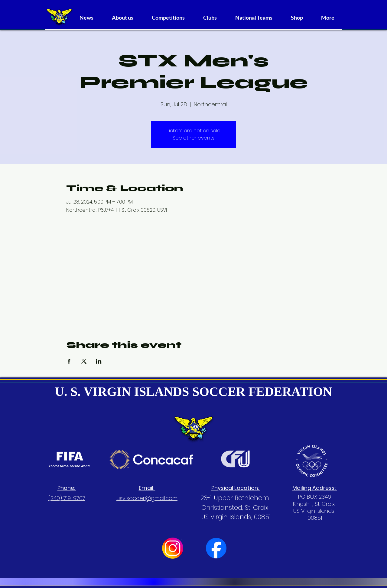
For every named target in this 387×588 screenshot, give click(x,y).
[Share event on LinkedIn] (99, 361)
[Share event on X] (84, 361)
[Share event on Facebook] (69, 361)
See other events (193, 138)
